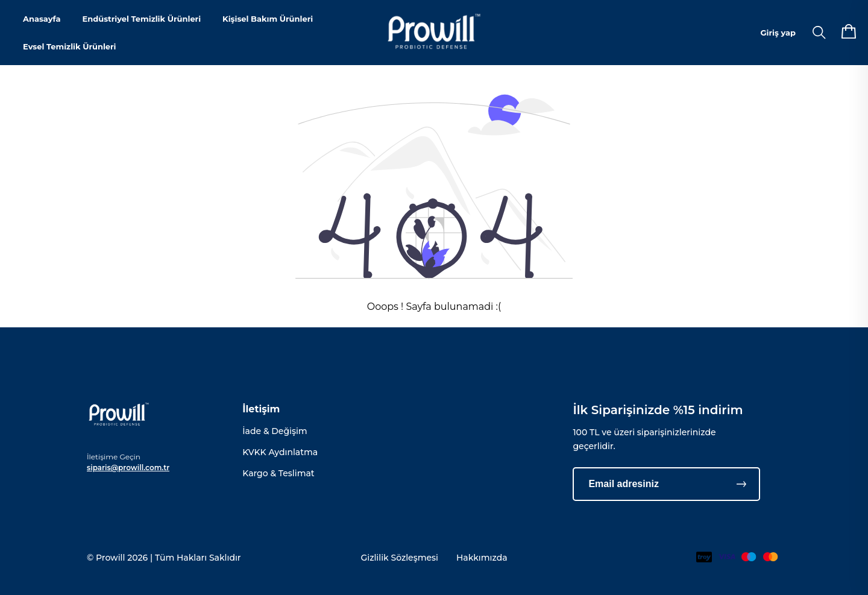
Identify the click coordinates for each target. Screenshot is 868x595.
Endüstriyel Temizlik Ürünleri (141, 19)
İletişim (261, 409)
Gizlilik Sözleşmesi (399, 558)
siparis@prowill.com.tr (128, 467)
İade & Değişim (275, 431)
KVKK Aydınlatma (280, 452)
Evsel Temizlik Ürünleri (70, 46)
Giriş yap (778, 33)
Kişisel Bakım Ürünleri (268, 19)
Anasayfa (42, 19)
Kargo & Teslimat (278, 473)
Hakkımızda (482, 558)
